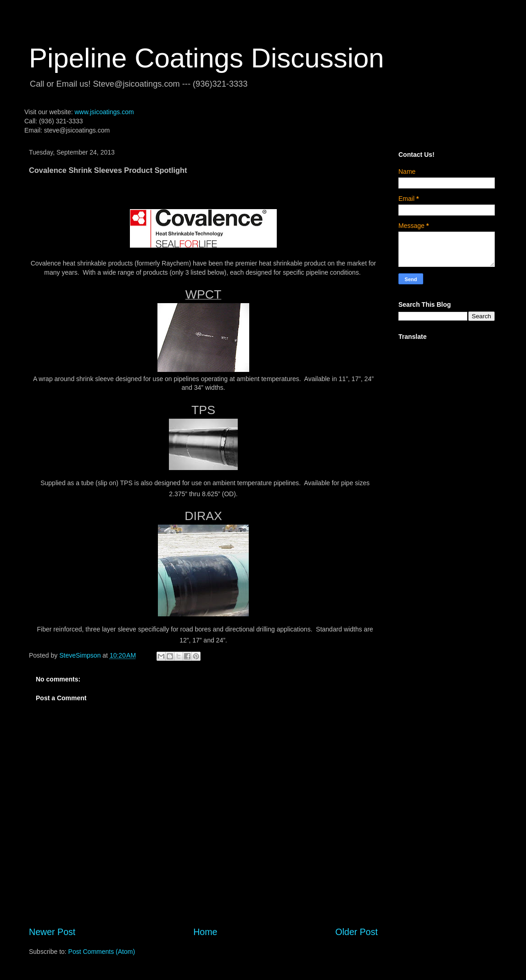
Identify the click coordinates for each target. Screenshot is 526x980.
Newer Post (52, 932)
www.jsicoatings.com (104, 112)
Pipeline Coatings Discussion (207, 58)
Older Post (356, 932)
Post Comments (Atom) (102, 952)
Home (205, 932)
